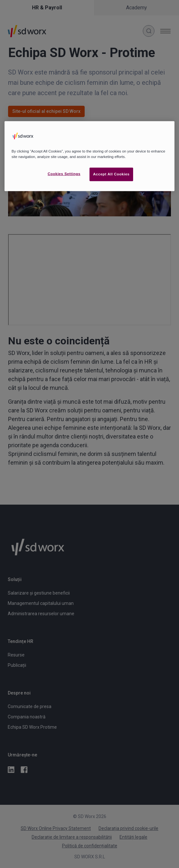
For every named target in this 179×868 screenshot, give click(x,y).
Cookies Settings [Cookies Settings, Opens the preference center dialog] (64, 174)
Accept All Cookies (111, 174)
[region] (89, 156)
